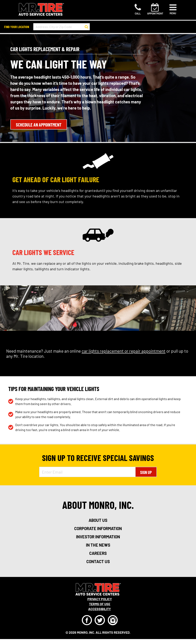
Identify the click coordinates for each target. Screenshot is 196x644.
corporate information (98, 528)
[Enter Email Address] (87, 472)
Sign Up (146, 472)
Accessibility (100, 609)
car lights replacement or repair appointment (124, 351)
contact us (98, 561)
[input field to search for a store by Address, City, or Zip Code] (62, 27)
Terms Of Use (100, 604)
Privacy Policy (100, 599)
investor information (98, 537)
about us (98, 520)
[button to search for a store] (86, 27)
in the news (98, 545)
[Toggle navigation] (173, 9)
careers (98, 553)
